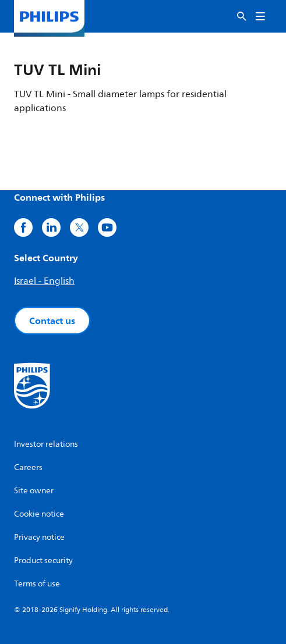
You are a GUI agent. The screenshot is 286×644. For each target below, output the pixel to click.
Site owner (34, 491)
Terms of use (37, 584)
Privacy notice (39, 537)
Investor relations (46, 444)
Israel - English (44, 281)
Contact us (52, 321)
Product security (43, 561)
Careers (28, 467)
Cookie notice (39, 514)
